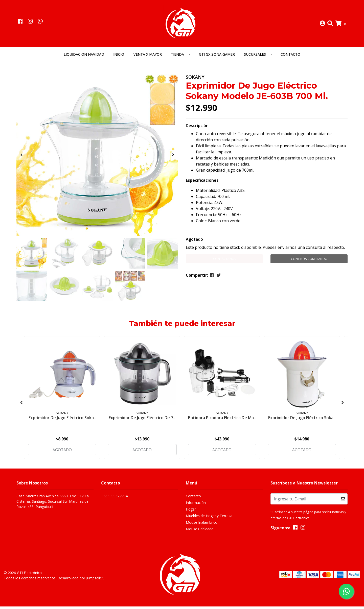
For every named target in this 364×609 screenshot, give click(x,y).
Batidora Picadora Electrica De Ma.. (222, 423)
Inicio (119, 57)
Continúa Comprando (309, 262)
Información (196, 506)
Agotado (194, 242)
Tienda (177, 57)
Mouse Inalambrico (202, 526)
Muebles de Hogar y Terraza (209, 519)
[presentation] (21, 158)
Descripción (197, 129)
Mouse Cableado (200, 532)
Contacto (290, 57)
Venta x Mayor (148, 57)
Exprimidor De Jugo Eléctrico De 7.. (142, 420)
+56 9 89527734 (114, 500)
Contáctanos (224, 262)
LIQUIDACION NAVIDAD (84, 57)
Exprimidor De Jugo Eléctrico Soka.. (62, 420)
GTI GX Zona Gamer (217, 57)
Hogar (191, 513)
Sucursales (255, 57)
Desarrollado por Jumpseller (80, 581)
